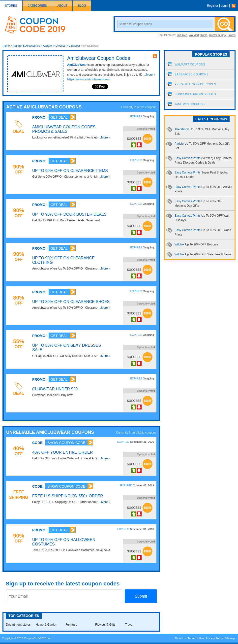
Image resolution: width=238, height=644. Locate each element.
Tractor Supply (217, 35)
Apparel (48, 46)
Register (213, 6)
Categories (37, 6)
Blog (82, 6)
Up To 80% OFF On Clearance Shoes (71, 302)
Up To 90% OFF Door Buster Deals (69, 214)
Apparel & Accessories (26, 46)
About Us (180, 638)
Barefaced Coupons (192, 74)
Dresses (60, 46)
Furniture (71, 625)
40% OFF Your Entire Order (62, 452)
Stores (11, 6)
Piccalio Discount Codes (195, 84)
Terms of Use (196, 638)
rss (155, 56)
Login (224, 6)
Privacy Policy (214, 638)
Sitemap (230, 638)
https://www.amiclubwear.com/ (89, 79)
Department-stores (18, 625)
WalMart (194, 35)
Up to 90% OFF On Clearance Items (70, 171)
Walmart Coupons (190, 65)
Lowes (232, 35)
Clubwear (74, 46)
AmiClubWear (77, 65)
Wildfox (196, 244)
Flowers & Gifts (105, 625)
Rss (235, 6)
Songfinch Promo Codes (195, 94)
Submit (141, 596)
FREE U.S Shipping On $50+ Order (68, 496)
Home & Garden (46, 625)
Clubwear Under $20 (55, 389)
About (62, 6)
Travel (129, 625)
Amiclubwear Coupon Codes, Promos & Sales (64, 129)
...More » (149, 75)
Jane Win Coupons (190, 104)
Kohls (204, 35)
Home (6, 46)
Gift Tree (182, 35)
